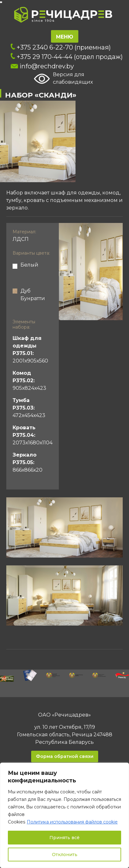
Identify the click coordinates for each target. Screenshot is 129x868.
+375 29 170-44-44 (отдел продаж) (67, 57)
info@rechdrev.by (42, 66)
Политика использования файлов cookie (72, 822)
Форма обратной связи (65, 756)
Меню (65, 37)
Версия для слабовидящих (63, 79)
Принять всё (64, 838)
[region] (64, 815)
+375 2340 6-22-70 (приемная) (61, 47)
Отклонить (65, 855)
